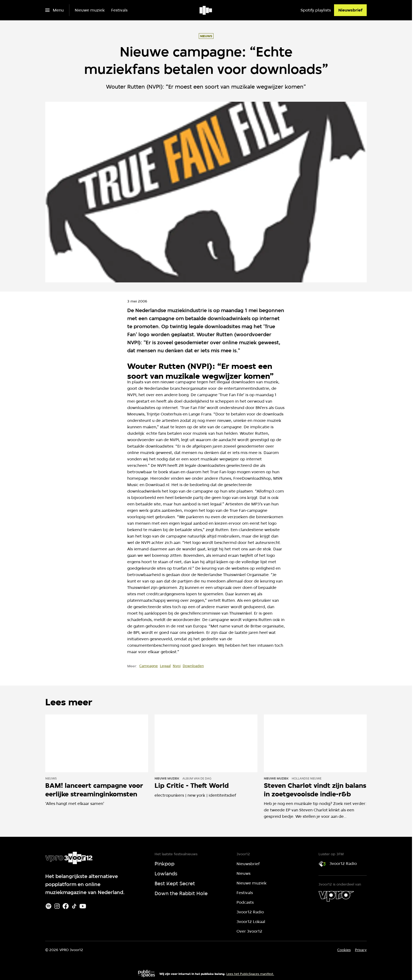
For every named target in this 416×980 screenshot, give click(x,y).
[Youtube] (83, 906)
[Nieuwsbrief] (350, 10)
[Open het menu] (55, 10)
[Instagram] (57, 906)
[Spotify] (48, 906)
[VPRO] (336, 896)
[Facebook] (66, 906)
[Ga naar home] (206, 10)
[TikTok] (74, 906)
